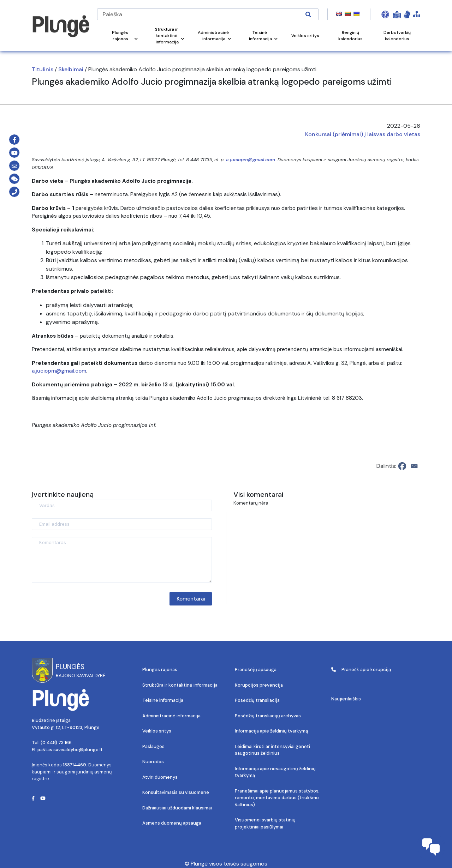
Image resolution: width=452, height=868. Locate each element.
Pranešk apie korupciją (361, 670)
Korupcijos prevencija (259, 685)
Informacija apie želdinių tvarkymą (271, 731)
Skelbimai (71, 69)
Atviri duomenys (160, 777)
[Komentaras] (122, 560)
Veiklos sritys (157, 731)
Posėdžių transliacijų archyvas (268, 716)
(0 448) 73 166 (56, 743)
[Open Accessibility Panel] (385, 14)
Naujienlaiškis (346, 699)
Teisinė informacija (163, 700)
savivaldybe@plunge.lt (78, 750)
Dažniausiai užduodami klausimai (177, 808)
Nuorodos (153, 762)
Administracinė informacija (171, 716)
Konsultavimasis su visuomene (176, 792)
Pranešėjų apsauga (256, 670)
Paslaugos (153, 746)
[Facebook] (402, 466)
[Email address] (122, 524)
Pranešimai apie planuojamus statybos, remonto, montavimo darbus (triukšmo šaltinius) (277, 798)
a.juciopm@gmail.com (251, 160)
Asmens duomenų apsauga (172, 823)
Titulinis (43, 69)
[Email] (414, 466)
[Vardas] (122, 505)
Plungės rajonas (160, 670)
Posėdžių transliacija (257, 700)
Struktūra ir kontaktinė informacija (180, 685)
